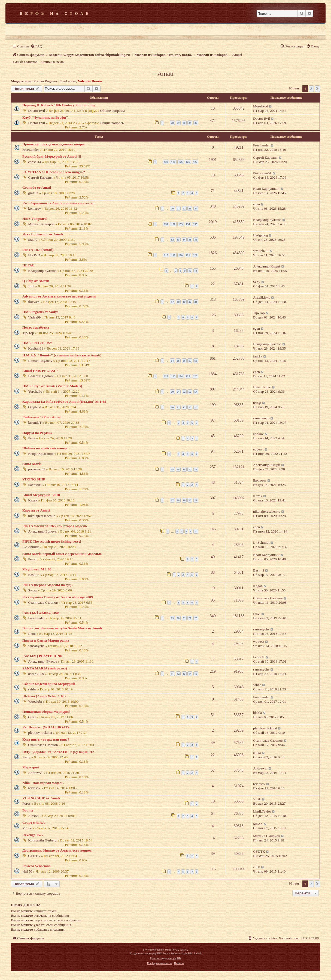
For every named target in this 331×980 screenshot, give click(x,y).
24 (196, 208)
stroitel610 (261, 251)
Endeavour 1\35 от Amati (42, 417)
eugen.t (258, 449)
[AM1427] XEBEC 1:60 (40, 613)
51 (178, 392)
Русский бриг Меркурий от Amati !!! (52, 156)
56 (184, 361)
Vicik (257, 799)
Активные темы (52, 62)
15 (178, 469)
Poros (26, 803)
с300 (257, 867)
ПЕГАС (28, 265)
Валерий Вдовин (41, 376)
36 (196, 240)
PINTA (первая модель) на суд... (48, 585)
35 (190, 240)
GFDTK (34, 856)
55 (178, 361)
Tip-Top (259, 313)
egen (256, 204)
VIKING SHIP (34, 479)
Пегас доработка (36, 327)
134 (188, 224)
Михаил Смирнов (267, 836)
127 (195, 162)
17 (172, 302)
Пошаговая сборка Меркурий (46, 712)
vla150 (27, 871)
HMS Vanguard (34, 219)
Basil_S (34, 575)
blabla (257, 713)
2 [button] (311, 89)
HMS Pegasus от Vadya (40, 312)
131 (166, 224)
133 (180, 224)
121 (188, 255)
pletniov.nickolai (40, 733)
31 (190, 123)
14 (196, 407)
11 (196, 271)
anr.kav (258, 434)
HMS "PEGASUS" (37, 343)
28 (172, 123)
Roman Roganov (46, 81)
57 (190, 361)
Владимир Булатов (267, 220)
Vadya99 (34, 317)
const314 (35, 162)
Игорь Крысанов (41, 454)
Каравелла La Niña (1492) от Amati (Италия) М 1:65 (64, 402)
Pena (32, 438)
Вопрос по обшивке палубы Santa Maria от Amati (62, 628)
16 (184, 469)
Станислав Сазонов (43, 602)
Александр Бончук (42, 531)
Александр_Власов (43, 661)
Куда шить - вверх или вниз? (46, 739)
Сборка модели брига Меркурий (49, 684)
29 (178, 123)
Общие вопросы (112, 111)
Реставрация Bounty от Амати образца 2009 (58, 597)
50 (172, 392)
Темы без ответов (24, 62)
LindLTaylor (262, 811)
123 (166, 162)
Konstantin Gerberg (42, 840)
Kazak (33, 500)
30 (184, 123)
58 (196, 361)
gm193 (33, 193)
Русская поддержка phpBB (165, 958)
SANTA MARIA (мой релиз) (45, 668)
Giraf (32, 717)
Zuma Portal (171, 950)
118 (166, 255)
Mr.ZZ (27, 828)
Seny (257, 282)
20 (172, 208)
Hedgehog (260, 235)
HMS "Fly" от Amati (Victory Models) (52, 386)
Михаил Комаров (41, 224)
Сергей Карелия (265, 157)
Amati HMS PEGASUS (40, 371)
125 (180, 162)
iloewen (34, 302)
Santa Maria (32, 464)
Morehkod (261, 106)
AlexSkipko (262, 297)
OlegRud (35, 407)
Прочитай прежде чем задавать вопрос (54, 144)
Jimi (31, 286)
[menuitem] (36, 46)
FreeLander (68, 81)
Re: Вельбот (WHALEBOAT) (45, 727)
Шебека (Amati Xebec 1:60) (44, 696)
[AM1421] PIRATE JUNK (42, 656)
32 (196, 123)
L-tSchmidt (31, 547)
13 (190, 407)
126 (188, 162)
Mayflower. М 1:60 (37, 569)
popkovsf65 (37, 469)
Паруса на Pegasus (37, 433)
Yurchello (35, 391)
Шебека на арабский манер (45, 448)
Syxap (33, 590)
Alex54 (33, 816)
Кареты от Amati (36, 510)
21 (178, 208)
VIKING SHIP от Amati (41, 798)
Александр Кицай (267, 266)
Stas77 (33, 240)
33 (178, 240)
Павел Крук (262, 387)
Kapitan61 (36, 348)
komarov (34, 208)
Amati (166, 74)
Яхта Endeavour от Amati (43, 234)
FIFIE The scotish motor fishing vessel (52, 541)
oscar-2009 (36, 674)
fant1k (258, 356)
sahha (32, 689)
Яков (32, 634)
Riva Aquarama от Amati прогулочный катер (58, 203)
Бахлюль (35, 485)
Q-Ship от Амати (36, 281)
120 (180, 255)
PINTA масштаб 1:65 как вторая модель (55, 526)
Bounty (28, 810)
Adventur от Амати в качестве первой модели (59, 296)
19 (184, 302)
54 (172, 361)
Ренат (32, 559)
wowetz (259, 641)
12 (184, 407)
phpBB (156, 953)
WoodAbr (35, 701)
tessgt (257, 403)
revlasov (34, 788)
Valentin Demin (90, 81)
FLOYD (34, 255)
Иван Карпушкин (266, 189)
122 (195, 255)
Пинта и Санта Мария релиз (46, 640)
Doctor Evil (37, 111)
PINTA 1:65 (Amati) (38, 250)
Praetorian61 (262, 173)
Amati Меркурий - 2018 (41, 495)
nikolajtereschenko (42, 516)
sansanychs (261, 629)
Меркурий (31, 767)
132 (173, 224)
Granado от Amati (37, 187)
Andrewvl (35, 773)
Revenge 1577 (33, 835)
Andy (26, 757)
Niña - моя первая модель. (43, 783)
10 (190, 271)
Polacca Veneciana (37, 866)
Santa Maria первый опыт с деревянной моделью (62, 554)
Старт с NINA (34, 823)
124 (173, 162)
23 (190, 208)
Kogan (258, 586)
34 (184, 240)
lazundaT (35, 423)
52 (184, 392)
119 (173, 255)
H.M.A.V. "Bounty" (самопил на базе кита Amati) (62, 355)
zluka (257, 753)
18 (178, 302)
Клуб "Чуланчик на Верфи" (45, 117)
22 (184, 208)
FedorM (259, 657)
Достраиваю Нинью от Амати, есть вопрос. (57, 850)
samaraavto (261, 418)
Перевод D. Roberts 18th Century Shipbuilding (59, 105)
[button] (317, 89)
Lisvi (257, 614)
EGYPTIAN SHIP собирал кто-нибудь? (54, 172)
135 (195, 224)
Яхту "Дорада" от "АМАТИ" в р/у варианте (58, 752)
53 (190, 392)
